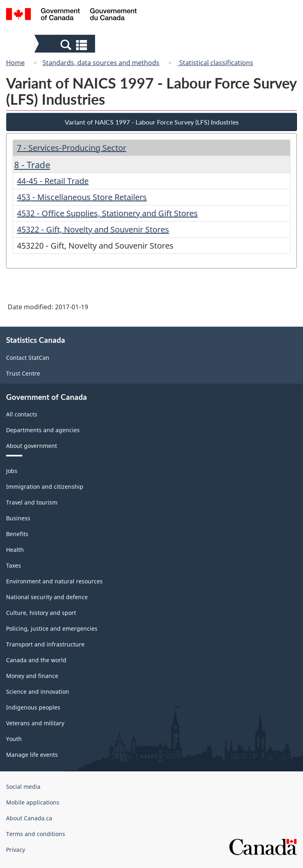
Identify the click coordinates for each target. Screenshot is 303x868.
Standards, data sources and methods (101, 63)
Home (15, 63)
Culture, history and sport (41, 613)
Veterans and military (35, 723)
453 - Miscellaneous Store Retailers (82, 197)
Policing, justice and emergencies (52, 628)
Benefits (17, 534)
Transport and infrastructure (45, 644)
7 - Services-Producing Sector (72, 148)
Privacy (16, 850)
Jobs (12, 471)
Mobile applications (33, 802)
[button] (66, 44)
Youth (14, 739)
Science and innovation (38, 692)
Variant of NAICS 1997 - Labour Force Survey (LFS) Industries (152, 122)
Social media (23, 787)
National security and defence (47, 597)
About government (32, 446)
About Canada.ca (29, 818)
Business (18, 518)
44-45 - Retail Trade (53, 181)
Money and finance (32, 676)
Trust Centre (23, 373)
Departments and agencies (43, 430)
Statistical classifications (215, 63)
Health (15, 550)
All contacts (22, 414)
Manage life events (32, 755)
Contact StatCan (28, 358)
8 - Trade (32, 165)
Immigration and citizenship (45, 487)
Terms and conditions (36, 834)
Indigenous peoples (33, 707)
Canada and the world (36, 660)
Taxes (14, 565)
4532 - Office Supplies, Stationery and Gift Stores (107, 213)
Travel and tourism (32, 502)
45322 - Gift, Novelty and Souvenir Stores (93, 229)
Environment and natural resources (54, 581)
